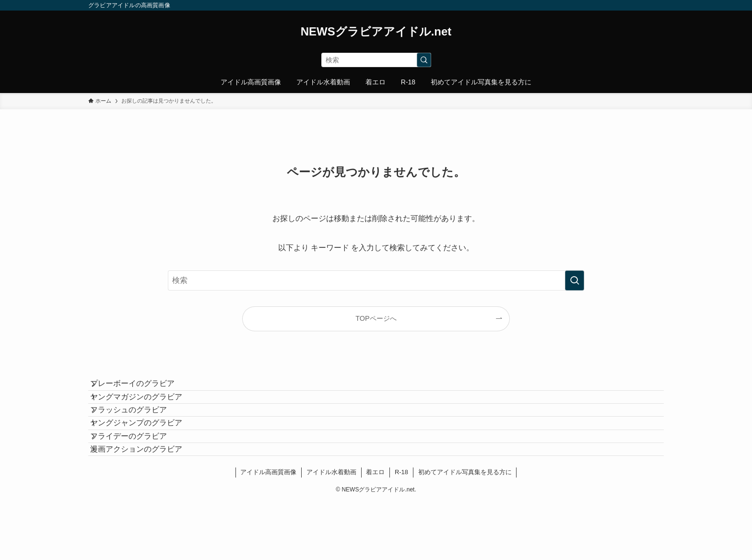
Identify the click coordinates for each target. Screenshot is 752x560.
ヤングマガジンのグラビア (146, 411)
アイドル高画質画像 (268, 530)
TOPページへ (376, 318)
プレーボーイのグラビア (142, 389)
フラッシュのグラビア (138, 434)
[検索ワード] (376, 60)
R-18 (401, 530)
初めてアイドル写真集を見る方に (465, 530)
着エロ (375, 530)
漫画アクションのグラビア (146, 502)
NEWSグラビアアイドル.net (376, 32)
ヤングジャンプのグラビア (146, 457)
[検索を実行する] (424, 60)
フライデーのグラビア (138, 479)
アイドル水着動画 (331, 530)
